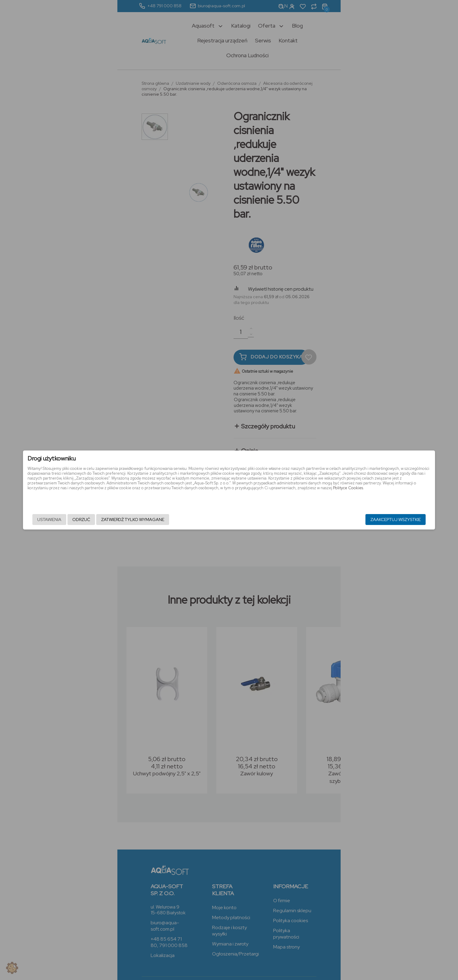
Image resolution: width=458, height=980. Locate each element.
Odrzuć (140, 520)
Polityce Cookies (289, 498)
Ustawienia (108, 520)
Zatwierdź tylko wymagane (191, 520)
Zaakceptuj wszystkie (337, 520)
